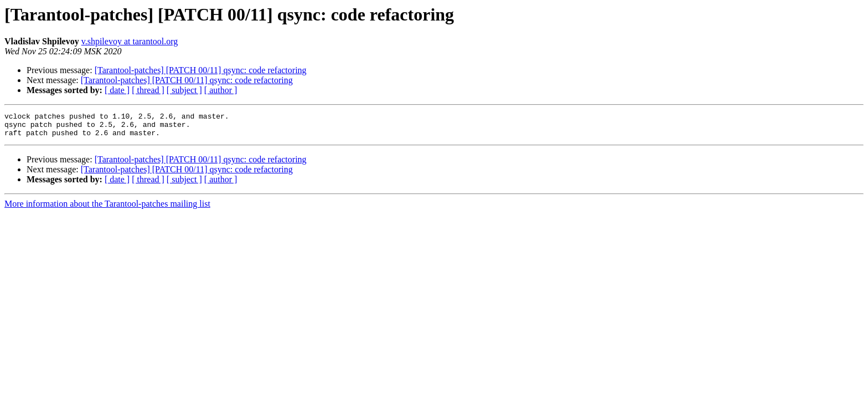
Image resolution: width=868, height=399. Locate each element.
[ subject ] (184, 90)
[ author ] (221, 90)
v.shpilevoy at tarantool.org (130, 41)
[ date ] (117, 90)
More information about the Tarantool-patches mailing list (107, 209)
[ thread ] (148, 90)
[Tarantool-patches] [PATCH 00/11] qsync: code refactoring (201, 70)
